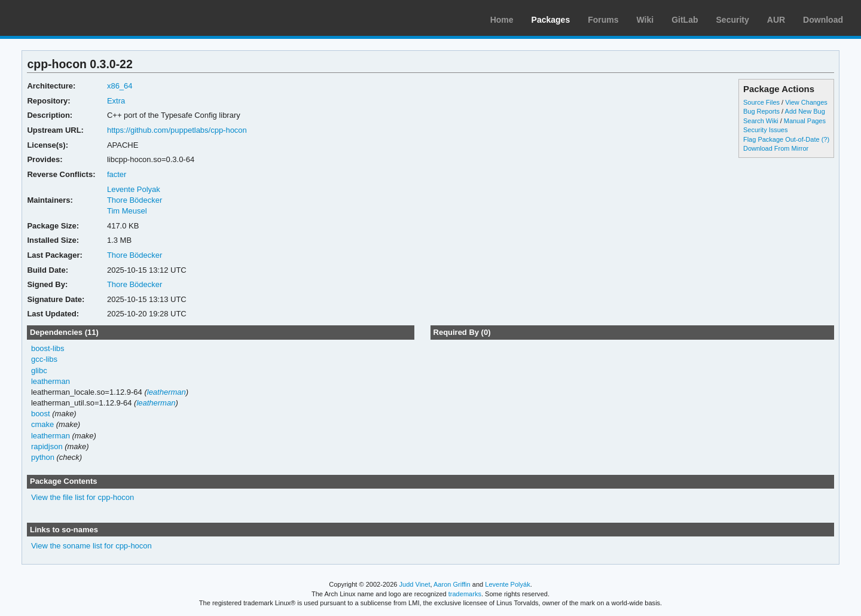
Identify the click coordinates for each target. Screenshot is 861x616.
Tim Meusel (127, 211)
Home (502, 20)
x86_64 (120, 86)
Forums (603, 20)
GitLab (685, 20)
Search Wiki (761, 121)
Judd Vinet (415, 584)
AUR (776, 20)
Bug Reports (761, 111)
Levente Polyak (134, 189)
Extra (116, 101)
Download (823, 20)
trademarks (465, 594)
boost (41, 414)
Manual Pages (805, 121)
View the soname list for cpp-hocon (91, 546)
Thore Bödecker (135, 200)
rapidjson (47, 446)
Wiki (645, 20)
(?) (825, 139)
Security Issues (765, 130)
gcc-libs (44, 359)
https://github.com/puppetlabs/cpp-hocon (177, 130)
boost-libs (48, 348)
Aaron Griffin (452, 584)
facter (117, 174)
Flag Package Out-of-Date (781, 139)
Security (733, 20)
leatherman (51, 381)
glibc (39, 370)
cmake (42, 424)
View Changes (806, 102)
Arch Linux (66, 18)
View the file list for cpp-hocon (83, 497)
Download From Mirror (776, 148)
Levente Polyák (507, 584)
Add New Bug (805, 111)
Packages (551, 20)
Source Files (761, 102)
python (43, 457)
